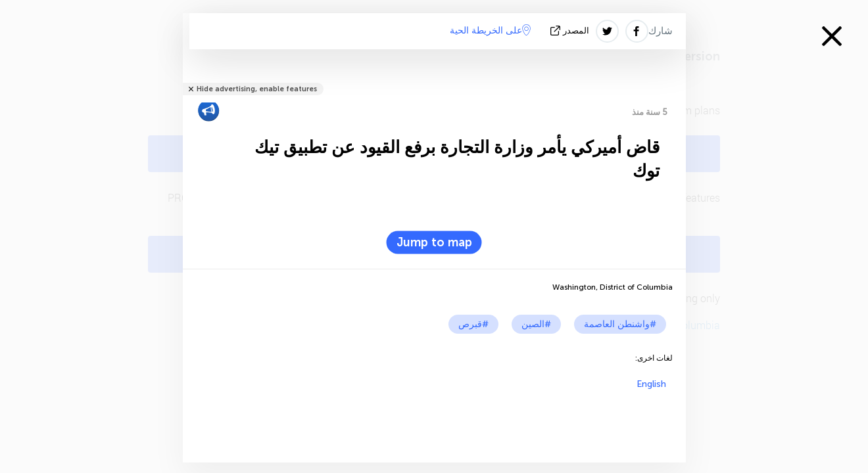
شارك (661, 31)
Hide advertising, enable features (257, 89)
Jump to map (434, 242)
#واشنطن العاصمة (620, 324)
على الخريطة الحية (490, 30)
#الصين (536, 324)
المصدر (571, 31)
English (651, 384)
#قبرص (473, 324)
